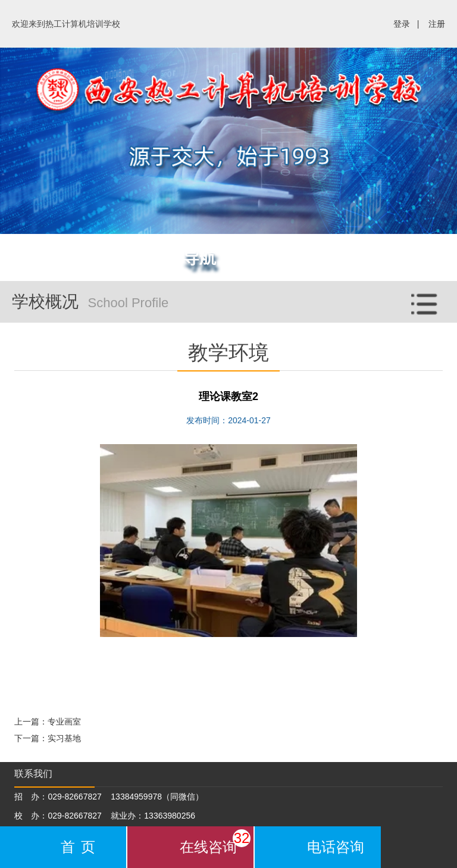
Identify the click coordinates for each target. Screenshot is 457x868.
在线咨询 (215, 842)
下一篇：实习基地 (48, 738)
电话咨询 (336, 847)
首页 (81, 847)
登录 (402, 24)
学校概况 (234, 299)
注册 (437, 24)
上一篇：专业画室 (48, 722)
